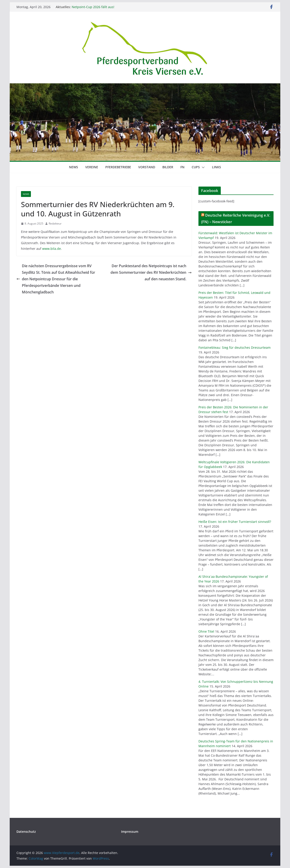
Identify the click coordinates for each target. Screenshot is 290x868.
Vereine (92, 167)
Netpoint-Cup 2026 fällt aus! (93, 7)
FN (182, 167)
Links (216, 167)
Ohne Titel (206, 631)
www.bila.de (52, 249)
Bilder (168, 167)
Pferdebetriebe (118, 167)
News (74, 167)
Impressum (130, 832)
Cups (196, 167)
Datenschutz (26, 832)
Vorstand (147, 167)
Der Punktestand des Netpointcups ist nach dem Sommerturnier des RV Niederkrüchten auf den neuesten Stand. (151, 272)
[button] (202, 167)
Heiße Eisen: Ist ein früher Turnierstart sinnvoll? (235, 522)
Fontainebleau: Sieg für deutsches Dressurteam (235, 347)
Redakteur (55, 223)
